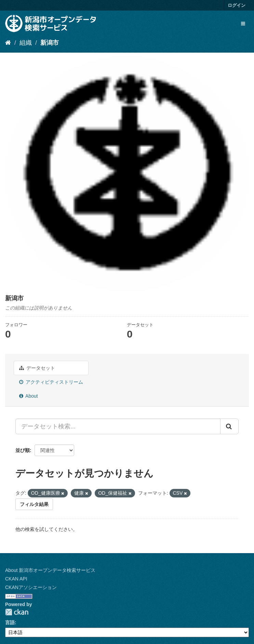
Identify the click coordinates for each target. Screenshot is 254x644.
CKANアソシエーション (31, 587)
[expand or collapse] (243, 24)
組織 (26, 43)
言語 (10, 622)
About (29, 396)
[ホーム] (8, 43)
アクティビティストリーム (51, 382)
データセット (37, 368)
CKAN (17, 612)
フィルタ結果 (34, 504)
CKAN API (16, 579)
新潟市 (50, 43)
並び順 (23, 450)
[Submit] (229, 426)
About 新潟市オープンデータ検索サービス (50, 570)
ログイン (237, 5)
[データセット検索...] (118, 426)
